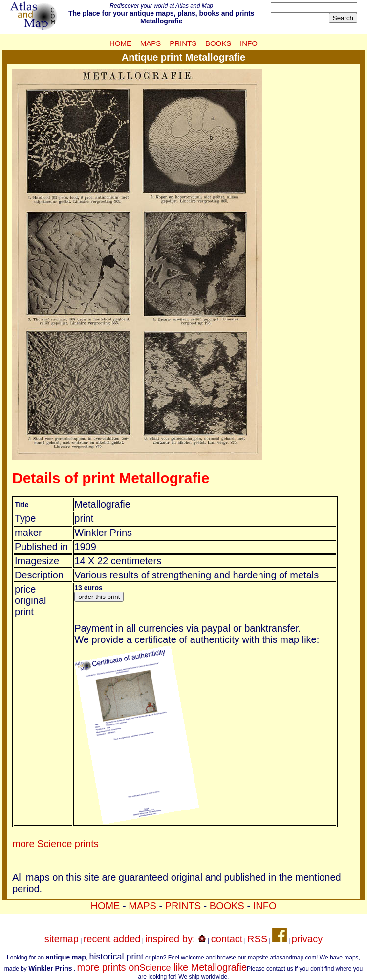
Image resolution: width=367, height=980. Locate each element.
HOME (120, 43)
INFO (249, 43)
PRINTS (183, 43)
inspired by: (176, 939)
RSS (257, 939)
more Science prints (55, 844)
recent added (112, 939)
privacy (307, 939)
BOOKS (218, 43)
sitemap (62, 939)
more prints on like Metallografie (162, 967)
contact (227, 939)
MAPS (151, 43)
